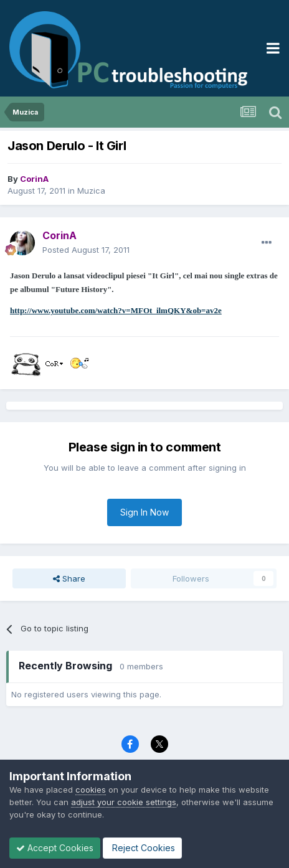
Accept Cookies (55, 848)
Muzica (91, 191)
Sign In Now (144, 512)
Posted (86, 250)
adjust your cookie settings (124, 802)
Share (69, 578)
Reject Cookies (142, 848)
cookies (91, 790)
